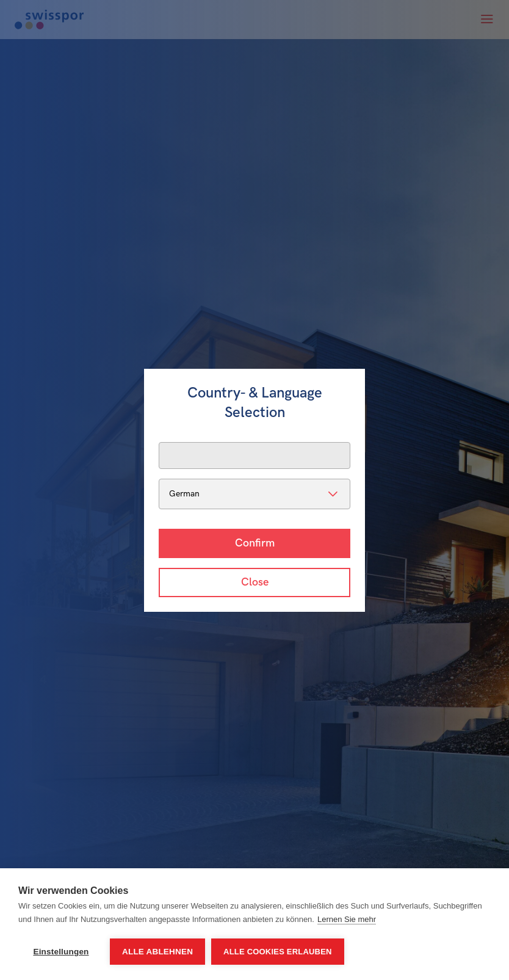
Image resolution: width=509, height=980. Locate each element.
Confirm (255, 543)
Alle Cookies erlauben (278, 952)
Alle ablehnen (157, 952)
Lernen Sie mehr (347, 919)
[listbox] (254, 494)
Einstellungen (61, 952)
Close (255, 582)
